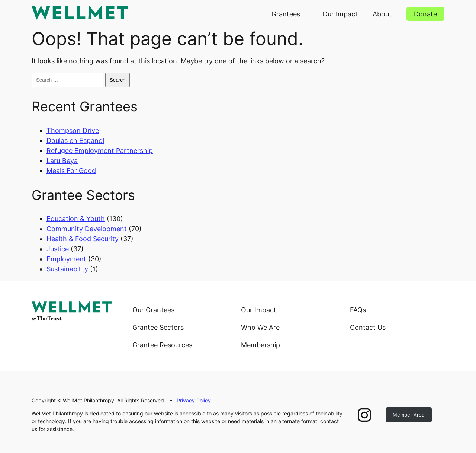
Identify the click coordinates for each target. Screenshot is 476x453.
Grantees (286, 14)
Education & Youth (76, 219)
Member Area (409, 415)
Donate (425, 14)
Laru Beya (62, 161)
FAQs (358, 310)
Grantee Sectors (158, 327)
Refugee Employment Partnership (100, 151)
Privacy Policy (194, 401)
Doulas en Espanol (75, 141)
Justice (58, 249)
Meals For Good (71, 171)
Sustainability (67, 269)
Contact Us (368, 327)
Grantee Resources (162, 345)
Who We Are (260, 327)
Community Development (87, 229)
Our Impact (340, 14)
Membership (260, 345)
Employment (66, 259)
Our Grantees (153, 310)
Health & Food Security (83, 239)
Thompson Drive (73, 130)
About (382, 14)
